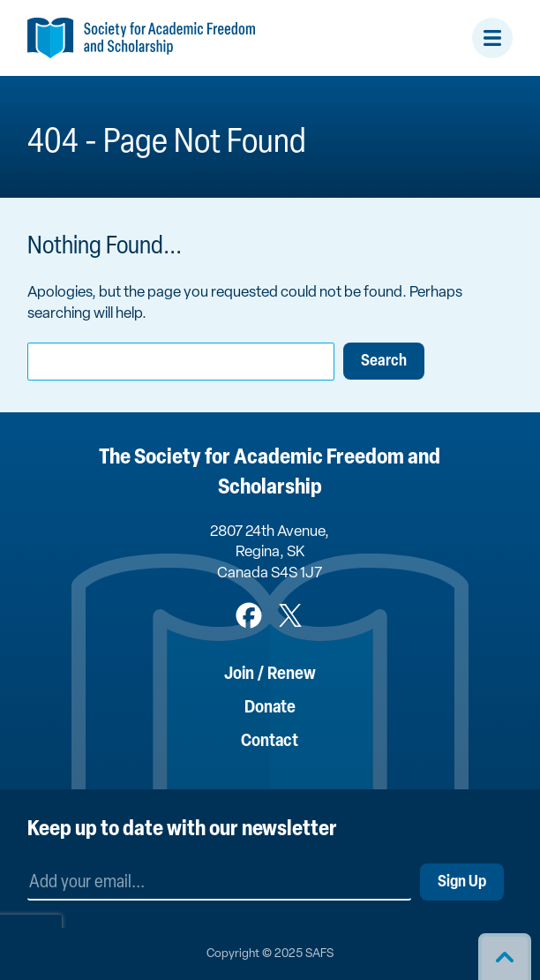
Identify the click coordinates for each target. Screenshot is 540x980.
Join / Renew (270, 675)
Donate (270, 708)
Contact (270, 742)
